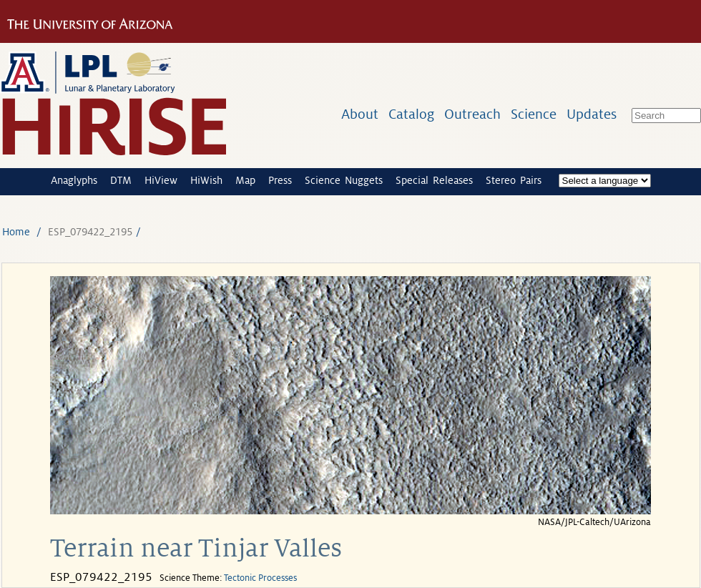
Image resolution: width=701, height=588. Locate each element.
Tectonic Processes (260, 578)
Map (245, 180)
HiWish (206, 180)
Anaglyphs (74, 180)
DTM (121, 180)
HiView (161, 180)
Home (16, 232)
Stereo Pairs (514, 180)
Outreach (472, 114)
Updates (592, 114)
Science (534, 114)
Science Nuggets (344, 180)
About (360, 114)
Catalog (411, 114)
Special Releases (434, 180)
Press (280, 180)
